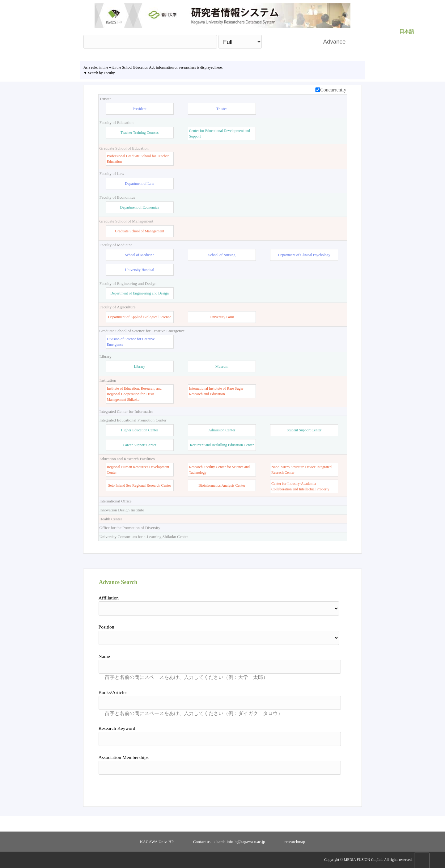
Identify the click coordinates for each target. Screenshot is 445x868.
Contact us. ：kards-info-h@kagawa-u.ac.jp (229, 842)
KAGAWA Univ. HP (157, 842)
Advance (335, 42)
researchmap (295, 842)
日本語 (407, 31)
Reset (325, 788)
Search (289, 42)
